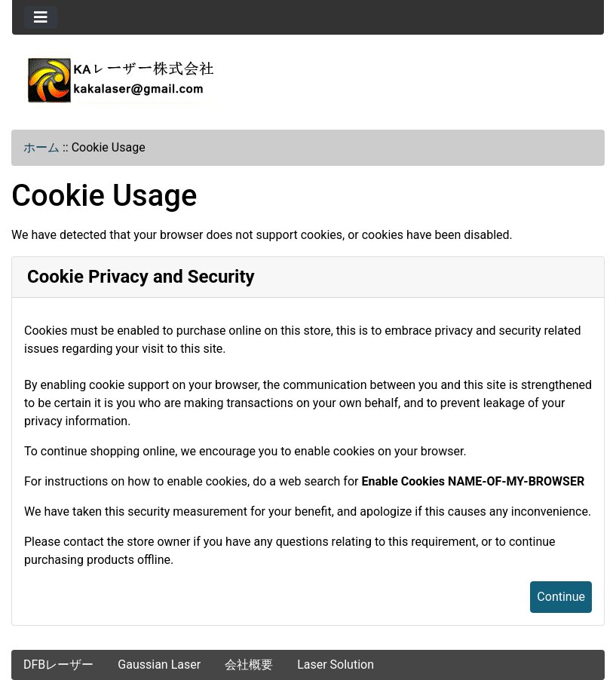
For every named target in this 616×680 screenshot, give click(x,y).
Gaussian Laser (159, 665)
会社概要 (249, 665)
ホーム (41, 147)
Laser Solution (336, 665)
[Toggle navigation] (41, 17)
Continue (561, 597)
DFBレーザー (58, 665)
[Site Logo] (308, 80)
